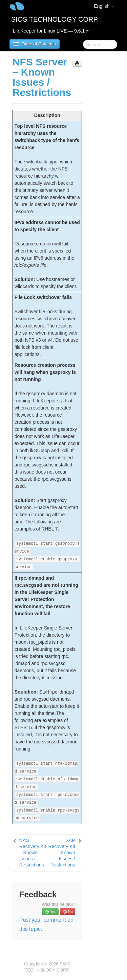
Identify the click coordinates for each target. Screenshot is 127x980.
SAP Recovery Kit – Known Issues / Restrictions (61, 853)
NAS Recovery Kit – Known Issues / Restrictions (33, 853)
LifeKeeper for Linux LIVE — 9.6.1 (51, 31)
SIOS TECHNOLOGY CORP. (55, 19)
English (104, 6)
